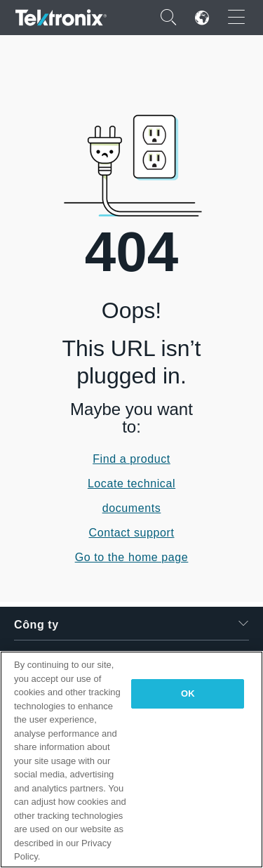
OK (188, 693)
